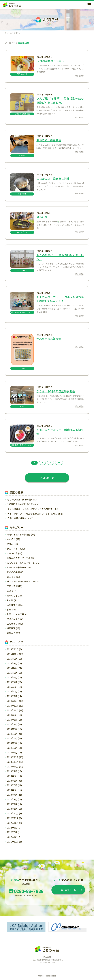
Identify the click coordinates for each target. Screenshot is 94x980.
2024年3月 (12, 743)
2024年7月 (12, 724)
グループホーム (14, 549)
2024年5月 (12, 734)
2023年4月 (12, 795)
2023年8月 (12, 776)
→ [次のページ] (59, 463)
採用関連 (11, 628)
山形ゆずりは (13, 624)
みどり (10, 591)
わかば (10, 600)
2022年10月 (13, 823)
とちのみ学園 (13, 572)
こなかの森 (12, 553)
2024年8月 (12, 720)
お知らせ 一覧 (47, 478)
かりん (10, 544)
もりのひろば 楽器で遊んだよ (22, 499)
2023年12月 (13, 757)
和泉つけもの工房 (15, 614)
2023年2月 (12, 804)
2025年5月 (12, 677)
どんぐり (11, 577)
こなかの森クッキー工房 (19, 558)
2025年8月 (12, 663)
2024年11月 (13, 706)
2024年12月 (13, 701)
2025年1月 (12, 696)
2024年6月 (12, 729)
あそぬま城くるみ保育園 (19, 534)
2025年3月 (12, 687)
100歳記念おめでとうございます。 (24, 504)
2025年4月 (12, 682)
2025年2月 (12, 691)
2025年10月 (13, 654)
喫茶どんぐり (13, 619)
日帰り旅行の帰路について (20, 518)
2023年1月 (12, 809)
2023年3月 (12, 799)
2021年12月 (13, 842)
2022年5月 (12, 832)
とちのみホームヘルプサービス (22, 563)
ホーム (8, 33)
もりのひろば (13, 596)
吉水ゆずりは (13, 605)
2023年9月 (12, 771)
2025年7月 (12, 668)
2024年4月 (12, 738)
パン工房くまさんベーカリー (21, 581)
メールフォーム (68, 890)
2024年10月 (13, 710)
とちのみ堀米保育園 (17, 567)
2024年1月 (12, 753)
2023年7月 (12, 781)
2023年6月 (12, 785)
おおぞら (11, 539)
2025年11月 (13, 649)
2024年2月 (12, 748)
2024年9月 (12, 715)
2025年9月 (12, 659)
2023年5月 (12, 790)
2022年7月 (12, 828)
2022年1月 (12, 837)
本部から (11, 633)
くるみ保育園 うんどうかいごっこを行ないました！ (33, 509)
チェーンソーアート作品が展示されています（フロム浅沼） (36, 514)
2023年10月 (13, 767)
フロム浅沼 (12, 586)
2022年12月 (13, 813)
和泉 (9, 610)
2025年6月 (12, 673)
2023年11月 (13, 762)
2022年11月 (13, 818)
